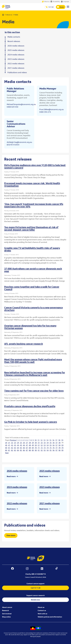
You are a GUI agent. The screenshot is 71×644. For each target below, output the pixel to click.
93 (45, 450)
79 (62, 448)
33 (45, 443)
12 (41, 440)
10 (36, 440)
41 (9, 445)
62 (12, 448)
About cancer (7, 607)
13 (44, 440)
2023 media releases (50, 487)
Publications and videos (17, 72)
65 (21, 448)
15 (50, 440)
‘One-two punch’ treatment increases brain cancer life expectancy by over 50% (34, 205)
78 (59, 448)
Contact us (42, 610)
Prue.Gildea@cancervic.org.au (52, 109)
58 (59, 445)
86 (24, 450)
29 (33, 443)
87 (27, 450)
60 (6, 448)
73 (45, 448)
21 (9, 443)
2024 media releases (17, 487)
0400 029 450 (12, 107)
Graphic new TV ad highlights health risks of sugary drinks (32, 249)
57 (57, 445)
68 (30, 448)
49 (33, 445)
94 (48, 450)
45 (21, 445)
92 (42, 450)
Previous (13, 440)
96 (54, 450)
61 (9, 448)
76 (54, 448)
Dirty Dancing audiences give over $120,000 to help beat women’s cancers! (35, 166)
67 (27, 448)
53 (45, 445)
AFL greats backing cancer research (24, 344)
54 (48, 445)
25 (21, 443)
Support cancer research (36, 595)
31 (39, 443)
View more (11, 535)
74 (48, 448)
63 (15, 448)
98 (59, 450)
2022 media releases (17, 503)
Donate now (35, 600)
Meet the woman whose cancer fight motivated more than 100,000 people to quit (33, 361)
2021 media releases (50, 503)
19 (62, 440)
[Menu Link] (68, 8)
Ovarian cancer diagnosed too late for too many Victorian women (30, 327)
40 (6, 445)
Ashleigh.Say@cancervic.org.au (19, 142)
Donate (62, 7)
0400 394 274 (45, 112)
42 (12, 445)
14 (47, 440)
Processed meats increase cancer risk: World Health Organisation (32, 184)
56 (54, 445)
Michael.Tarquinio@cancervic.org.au (21, 104)
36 (54, 443)
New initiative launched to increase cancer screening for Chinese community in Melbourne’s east (35, 374)
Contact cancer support (35, 584)
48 (30, 445)
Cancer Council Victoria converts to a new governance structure (33, 309)
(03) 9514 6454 (13, 145)
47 (27, 445)
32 (42, 443)
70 (36, 448)
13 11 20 (51, 7)
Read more (11, 476)
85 (21, 450)
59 (62, 445)
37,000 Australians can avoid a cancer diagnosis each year (33, 270)
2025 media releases (50, 471)
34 (48, 443)
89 (33, 450)
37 (57, 443)
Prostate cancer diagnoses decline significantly (30, 406)
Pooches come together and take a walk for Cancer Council (32, 288)
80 (6, 450)
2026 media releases (17, 471)
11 (39, 440)
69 (33, 448)
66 (24, 448)
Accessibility (55, 2)
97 (57, 450)
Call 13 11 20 (36, 588)
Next (7, 453)
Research (6, 610)
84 (18, 450)
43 (15, 445)
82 (12, 450)
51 (39, 445)
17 (56, 440)
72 (42, 448)
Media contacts (14, 37)
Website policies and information (50, 617)
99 (62, 450)
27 (27, 443)
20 (6, 443)
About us (46, 2)
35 (51, 443)
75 (51, 448)
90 (36, 450)
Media (16, 15)
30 (36, 443)
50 (36, 445)
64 (18, 448)
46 (24, 445)
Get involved (7, 614)
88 (30, 450)
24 (18, 443)
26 (24, 443)
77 (57, 448)
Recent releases (14, 41)
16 (53, 440)
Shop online (6, 617)
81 (9, 450)
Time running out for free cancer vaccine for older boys (34, 391)
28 (30, 443)
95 (51, 450)
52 (42, 445)
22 (12, 443)
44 (18, 445)
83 (15, 450)
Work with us (42, 614)
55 (51, 445)
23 (15, 443)
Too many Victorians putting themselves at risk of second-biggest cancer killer (31, 228)
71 (39, 448)
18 (59, 440)
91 (39, 450)
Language (65, 2)
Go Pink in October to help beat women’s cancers (31, 422)
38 (59, 443)
